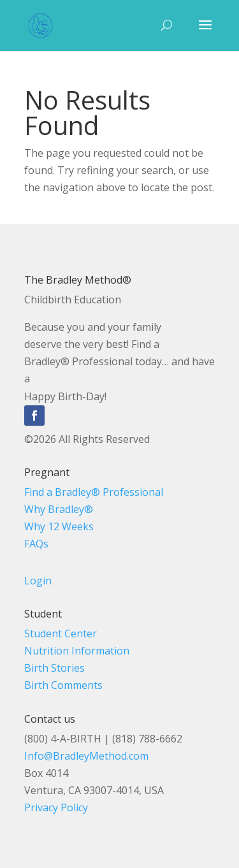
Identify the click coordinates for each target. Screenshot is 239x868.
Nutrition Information (77, 651)
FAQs (36, 544)
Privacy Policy (56, 807)
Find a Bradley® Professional (94, 492)
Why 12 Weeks (59, 526)
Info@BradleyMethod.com (86, 756)
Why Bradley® (59, 509)
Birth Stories (54, 668)
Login (38, 581)
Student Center (61, 633)
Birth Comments (63, 685)
